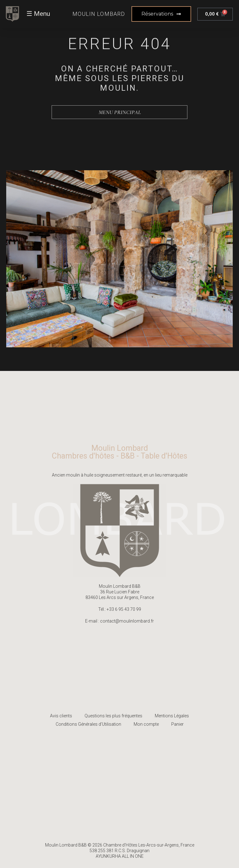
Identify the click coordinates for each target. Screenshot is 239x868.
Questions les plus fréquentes (113, 716)
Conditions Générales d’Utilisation (88, 724)
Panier (177, 724)
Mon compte (146, 724)
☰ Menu (38, 14)
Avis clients (61, 716)
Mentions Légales (172, 716)
